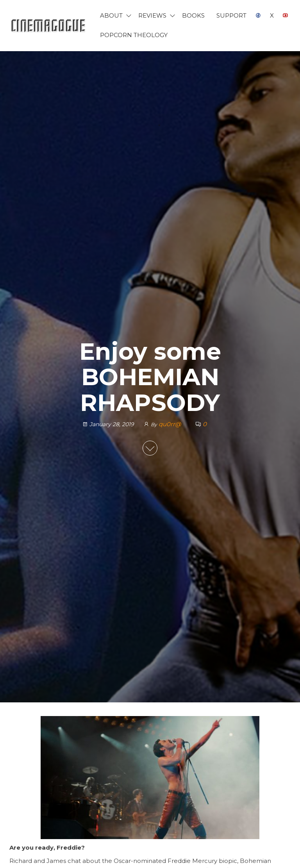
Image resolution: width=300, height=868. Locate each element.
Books (193, 15)
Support (231, 15)
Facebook (258, 16)
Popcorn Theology (134, 35)
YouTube (286, 16)
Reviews (152, 15)
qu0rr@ (171, 424)
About (111, 15)
